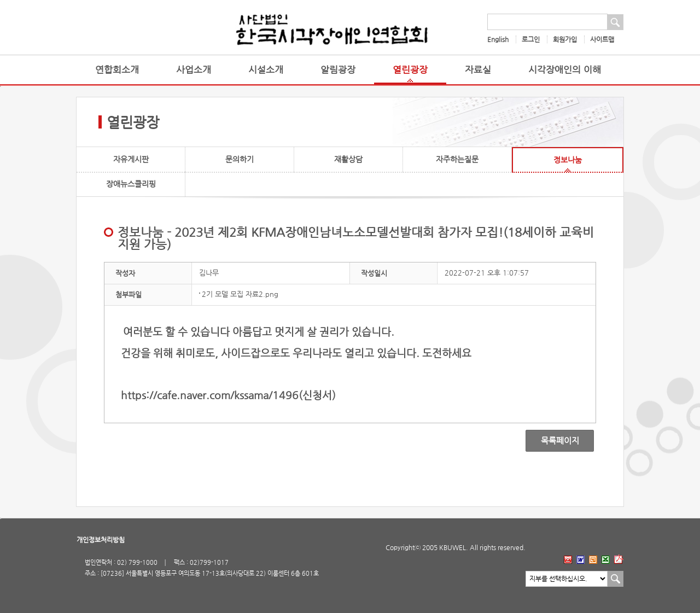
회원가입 (565, 39)
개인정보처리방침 (101, 540)
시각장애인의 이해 (565, 70)
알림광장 (338, 70)
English (498, 39)
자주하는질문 (457, 159)
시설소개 (266, 70)
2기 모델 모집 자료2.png (240, 294)
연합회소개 (117, 70)
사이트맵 (602, 39)
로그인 (531, 39)
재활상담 (348, 159)
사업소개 (194, 70)
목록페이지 (552, 441)
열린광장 (410, 70)
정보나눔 (568, 160)
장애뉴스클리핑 (131, 184)
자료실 (478, 70)
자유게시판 (131, 159)
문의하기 (240, 159)
